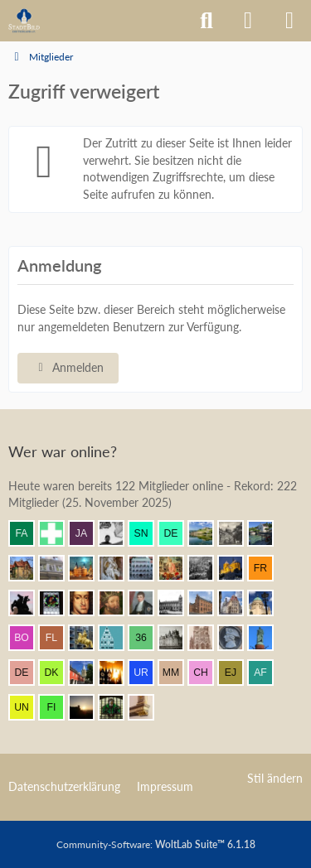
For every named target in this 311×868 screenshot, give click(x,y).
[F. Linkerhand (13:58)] (58, 638)
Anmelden (68, 367)
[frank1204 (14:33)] (88, 568)
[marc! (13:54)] (88, 638)
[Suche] (207, 21)
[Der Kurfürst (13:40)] (58, 673)
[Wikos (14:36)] (58, 568)
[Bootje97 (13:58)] (28, 638)
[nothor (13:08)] (148, 707)
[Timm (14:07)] (177, 603)
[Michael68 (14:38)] (267, 533)
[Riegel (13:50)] (118, 638)
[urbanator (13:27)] (148, 673)
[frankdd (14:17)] (267, 568)
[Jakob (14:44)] (88, 533)
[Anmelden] (248, 21)
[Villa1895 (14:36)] (28, 568)
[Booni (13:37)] (88, 673)
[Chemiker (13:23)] (207, 673)
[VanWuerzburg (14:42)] (207, 533)
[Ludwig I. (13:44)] (267, 638)
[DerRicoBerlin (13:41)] (28, 673)
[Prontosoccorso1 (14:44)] (58, 533)
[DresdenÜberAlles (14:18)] (207, 568)
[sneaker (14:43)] (148, 533)
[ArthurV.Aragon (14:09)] (118, 603)
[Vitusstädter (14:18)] (237, 568)
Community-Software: (156, 844)
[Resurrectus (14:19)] (177, 568)
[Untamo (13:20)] (28, 707)
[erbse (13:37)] (118, 673)
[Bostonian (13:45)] (207, 638)
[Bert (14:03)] (237, 603)
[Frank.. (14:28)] (118, 568)
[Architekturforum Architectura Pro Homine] (24, 21)
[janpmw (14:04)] (207, 603)
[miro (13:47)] (177, 638)
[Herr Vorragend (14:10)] (88, 603)
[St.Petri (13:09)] (118, 707)
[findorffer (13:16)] (58, 707)
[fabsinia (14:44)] (28, 533)
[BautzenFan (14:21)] (148, 568)
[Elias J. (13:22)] (237, 673)
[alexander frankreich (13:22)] (267, 673)
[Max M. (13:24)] (177, 673)
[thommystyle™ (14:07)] (148, 603)
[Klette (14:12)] (28, 603)
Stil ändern (275, 778)
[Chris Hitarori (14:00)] (267, 603)
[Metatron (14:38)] (237, 533)
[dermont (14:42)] (177, 533)
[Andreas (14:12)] (58, 603)
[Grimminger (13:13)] (88, 707)
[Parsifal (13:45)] (237, 638)
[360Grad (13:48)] (148, 638)
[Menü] (289, 21)
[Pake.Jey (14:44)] (118, 533)
